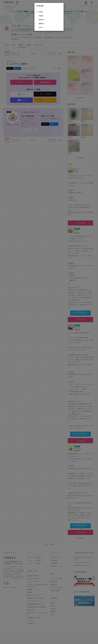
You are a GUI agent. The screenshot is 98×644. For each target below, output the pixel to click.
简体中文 (42, 20)
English (41, 16)
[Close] (62, 5)
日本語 (41, 12)
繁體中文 (42, 24)
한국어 (41, 27)
